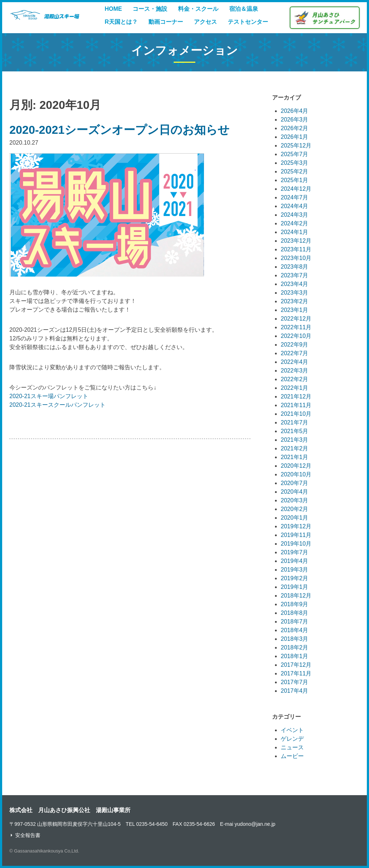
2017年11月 (296, 673)
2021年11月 (296, 405)
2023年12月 (296, 241)
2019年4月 (295, 561)
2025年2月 (295, 171)
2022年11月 (296, 327)
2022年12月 (296, 319)
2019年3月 (295, 570)
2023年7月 (295, 275)
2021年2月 (295, 448)
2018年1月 (295, 656)
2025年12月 (296, 146)
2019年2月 (295, 578)
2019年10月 (296, 544)
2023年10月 (296, 258)
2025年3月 (295, 163)
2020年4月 (295, 492)
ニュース (292, 747)
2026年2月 (295, 128)
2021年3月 (295, 440)
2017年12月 (296, 665)
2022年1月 (295, 388)
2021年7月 (295, 422)
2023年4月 (295, 284)
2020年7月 (295, 483)
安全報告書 (28, 835)
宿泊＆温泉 (244, 9)
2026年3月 (295, 120)
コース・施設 (150, 9)
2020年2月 (295, 509)
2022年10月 (296, 336)
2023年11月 (296, 249)
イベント (292, 730)
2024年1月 (295, 232)
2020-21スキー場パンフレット (49, 396)
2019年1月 (295, 587)
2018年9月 (295, 604)
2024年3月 (295, 215)
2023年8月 (295, 267)
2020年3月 (295, 500)
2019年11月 (296, 535)
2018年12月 (296, 596)
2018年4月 (295, 630)
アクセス (205, 22)
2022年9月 (295, 345)
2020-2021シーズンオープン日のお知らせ (119, 130)
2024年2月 (295, 223)
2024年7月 (295, 197)
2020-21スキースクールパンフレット (57, 405)
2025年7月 (295, 154)
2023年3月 (295, 293)
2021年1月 (295, 457)
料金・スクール (198, 9)
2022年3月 (295, 371)
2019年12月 (296, 526)
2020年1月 (295, 518)
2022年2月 (295, 379)
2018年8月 (295, 613)
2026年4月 (295, 111)
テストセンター (248, 22)
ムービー (292, 756)
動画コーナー (166, 22)
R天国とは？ (121, 22)
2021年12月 (296, 396)
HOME (113, 9)
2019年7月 (295, 552)
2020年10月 (296, 474)
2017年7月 (295, 682)
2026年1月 (295, 137)
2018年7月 (295, 622)
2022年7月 (295, 353)
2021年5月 (295, 431)
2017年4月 (295, 691)
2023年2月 (295, 301)
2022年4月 (295, 362)
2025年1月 (295, 180)
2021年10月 (296, 414)
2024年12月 (296, 189)
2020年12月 (296, 466)
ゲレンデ (292, 739)
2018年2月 (295, 647)
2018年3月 (295, 639)
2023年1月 (295, 310)
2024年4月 (295, 206)
